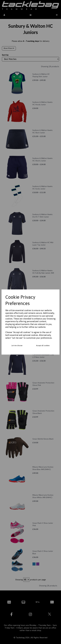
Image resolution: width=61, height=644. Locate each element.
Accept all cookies (43, 346)
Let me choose (17, 346)
